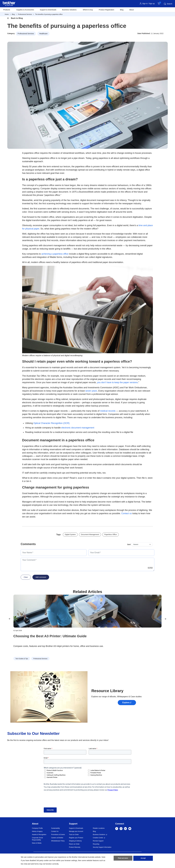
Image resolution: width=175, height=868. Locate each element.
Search (168, 4)
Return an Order (74, 844)
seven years (91, 391)
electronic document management (78, 428)
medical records (108, 411)
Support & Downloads (48, 10)
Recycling (96, 844)
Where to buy (88, 10)
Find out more (123, 859)
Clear (26, 577)
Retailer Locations (99, 828)
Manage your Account (76, 831)
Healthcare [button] (43, 34)
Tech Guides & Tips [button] (22, 659)
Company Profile (37, 828)
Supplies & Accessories (25, 10)
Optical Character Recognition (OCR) (51, 423)
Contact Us (55, 831)
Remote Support (98, 841)
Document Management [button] (90, 534)
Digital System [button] (70, 534)
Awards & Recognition (39, 835)
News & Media (37, 843)
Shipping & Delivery (75, 841)
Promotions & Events (58, 835)
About (132, 10)
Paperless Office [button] (110, 534)
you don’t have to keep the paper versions (117, 382)
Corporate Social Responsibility (37, 839)
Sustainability (55, 828)
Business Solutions (99, 835)
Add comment (41, 577)
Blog (122, 10)
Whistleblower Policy (58, 841)
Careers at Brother (57, 838)
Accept (143, 859)
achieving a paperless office (55, 254)
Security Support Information (102, 847)
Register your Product (76, 838)
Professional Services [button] (26, 34)
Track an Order (74, 835)
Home (7, 14)
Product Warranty (75, 847)
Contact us (127, 513)
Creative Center (98, 838)
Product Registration (107, 10)
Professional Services (25, 14)
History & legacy (37, 831)
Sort (129, 544)
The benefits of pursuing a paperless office (49, 14)
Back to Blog (17, 18)
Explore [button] (126, 703)
